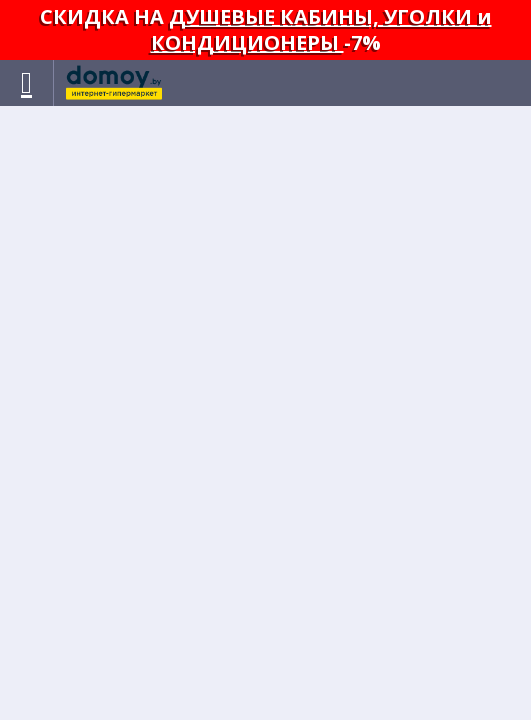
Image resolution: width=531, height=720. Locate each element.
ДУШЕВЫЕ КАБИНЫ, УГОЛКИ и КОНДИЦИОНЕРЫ (321, 29)
